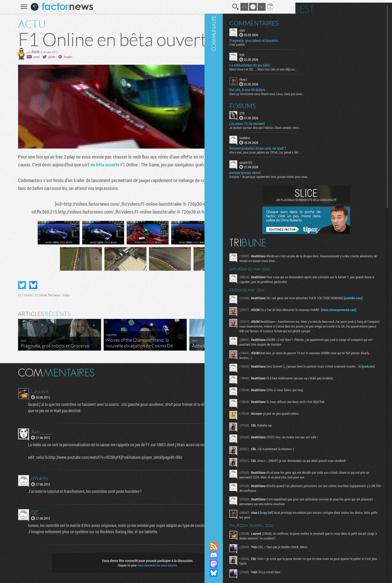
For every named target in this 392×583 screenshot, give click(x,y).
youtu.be (352, 395)
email (22, 57)
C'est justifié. (299, 42)
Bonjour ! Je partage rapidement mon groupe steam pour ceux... (331, 174)
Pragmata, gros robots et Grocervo (316, 38)
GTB (304, 111)
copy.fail (328, 557)
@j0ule (37, 57)
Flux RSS (275, 546)
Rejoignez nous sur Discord (275, 555)
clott (304, 28)
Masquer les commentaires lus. (259, 372)
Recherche (221, 7)
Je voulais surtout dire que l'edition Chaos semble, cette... (327, 125)
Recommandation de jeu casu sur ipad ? (319, 146)
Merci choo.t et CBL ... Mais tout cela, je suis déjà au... (325, 67)
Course (14, 295)
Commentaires (316, 20)
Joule (21, 51)
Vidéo (52, 295)
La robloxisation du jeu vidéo (312, 63)
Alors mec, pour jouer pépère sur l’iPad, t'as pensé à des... (327, 150)
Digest (360, 7)
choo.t (305, 77)
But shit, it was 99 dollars (309, 87)
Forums (304, 103)
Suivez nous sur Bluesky (275, 573)
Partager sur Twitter (8, 285)
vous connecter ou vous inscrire (143, 565)
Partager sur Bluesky (19, 285)
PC (5, 295)
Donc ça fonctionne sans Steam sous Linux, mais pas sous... (329, 91)
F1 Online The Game (33, 295)
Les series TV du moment (309, 121)
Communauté (275, 266)
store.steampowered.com (320, 323)
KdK (304, 52)
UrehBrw (307, 135)
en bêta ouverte (91, 165)
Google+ (54, 57)
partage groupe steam (307, 170)
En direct (313, 7)
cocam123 (308, 160)
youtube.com (337, 310)
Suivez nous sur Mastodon (275, 564)
